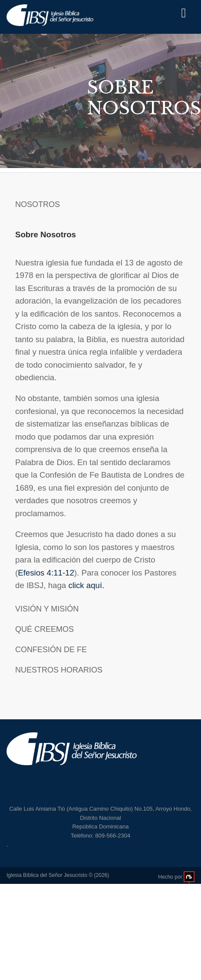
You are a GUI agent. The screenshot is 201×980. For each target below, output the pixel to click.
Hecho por (176, 877)
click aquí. (86, 585)
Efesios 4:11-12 (46, 573)
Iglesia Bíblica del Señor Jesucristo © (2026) (58, 875)
